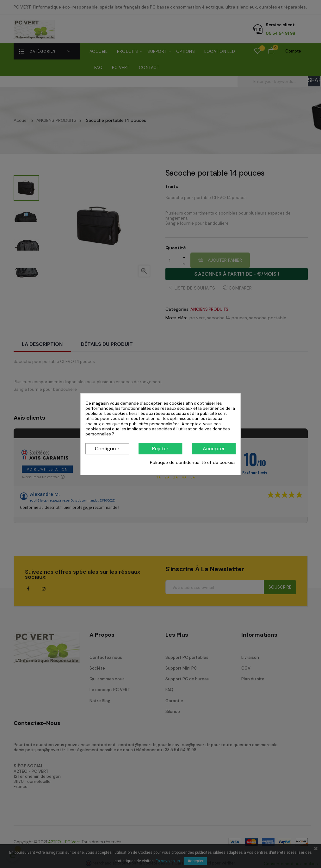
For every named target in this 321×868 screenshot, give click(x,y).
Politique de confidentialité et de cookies (193, 463)
